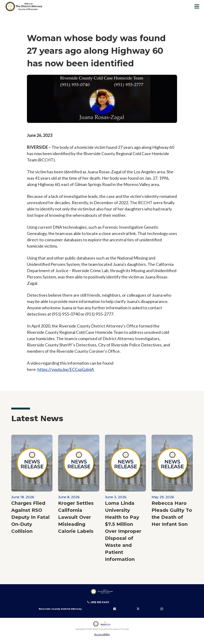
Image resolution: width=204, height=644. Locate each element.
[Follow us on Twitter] (138, 609)
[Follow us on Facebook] (115, 609)
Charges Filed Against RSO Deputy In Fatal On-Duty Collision (30, 517)
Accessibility (102, 634)
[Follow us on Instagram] (162, 609)
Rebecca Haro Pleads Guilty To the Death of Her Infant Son (172, 514)
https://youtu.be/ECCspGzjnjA (66, 369)
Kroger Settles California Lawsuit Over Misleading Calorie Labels (76, 517)
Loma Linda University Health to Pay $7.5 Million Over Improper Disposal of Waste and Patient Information (123, 531)
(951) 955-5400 (100, 602)
